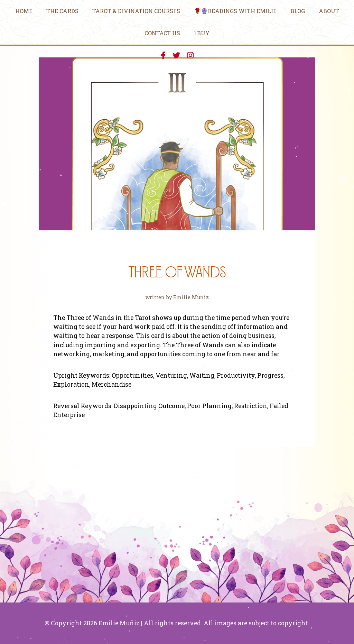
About (329, 11)
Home (24, 11)
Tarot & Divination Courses (136, 11)
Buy (202, 33)
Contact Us (162, 33)
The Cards (62, 11)
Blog (298, 11)
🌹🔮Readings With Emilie (235, 11)
